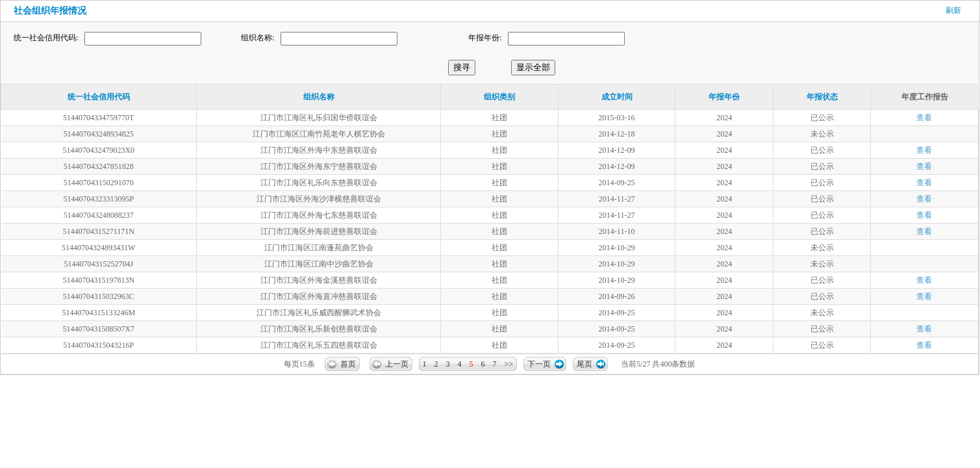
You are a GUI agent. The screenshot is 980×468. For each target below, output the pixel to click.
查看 (924, 118)
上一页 (397, 364)
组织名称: (258, 38)
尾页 (584, 364)
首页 (348, 364)
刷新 (953, 10)
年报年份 (724, 97)
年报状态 (822, 97)
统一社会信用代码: (46, 38)
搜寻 (462, 67)
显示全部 (533, 67)
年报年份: (485, 38)
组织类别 (499, 97)
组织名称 (319, 97)
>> (509, 364)
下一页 (539, 364)
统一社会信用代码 (99, 97)
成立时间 (617, 97)
